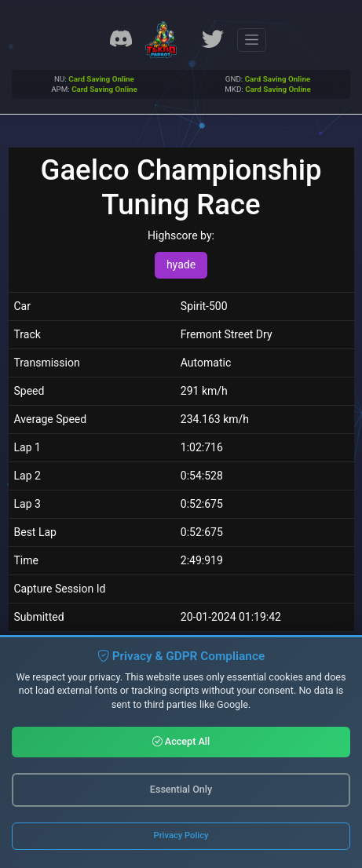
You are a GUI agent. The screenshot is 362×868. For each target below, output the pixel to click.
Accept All (181, 741)
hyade (181, 264)
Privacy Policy (181, 835)
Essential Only (181, 789)
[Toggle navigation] (252, 40)
